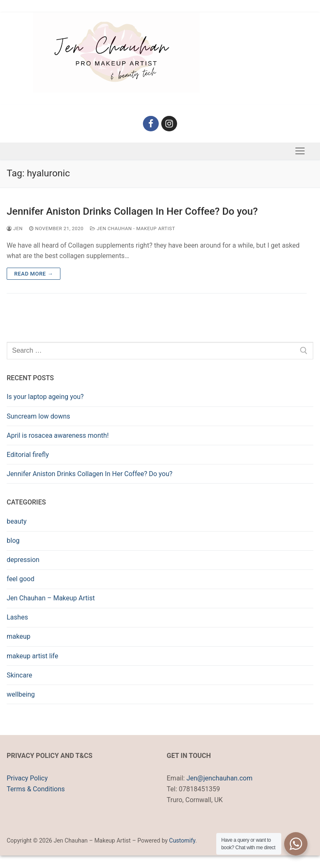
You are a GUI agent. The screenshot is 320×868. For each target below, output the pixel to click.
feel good (20, 579)
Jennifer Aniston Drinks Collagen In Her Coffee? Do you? (132, 211)
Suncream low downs (38, 416)
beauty (17, 521)
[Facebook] (151, 124)
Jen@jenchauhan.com (219, 778)
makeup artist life (32, 656)
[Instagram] (169, 124)
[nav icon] (300, 151)
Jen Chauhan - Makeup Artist (132, 228)
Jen (15, 228)
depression (23, 560)
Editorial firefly (28, 455)
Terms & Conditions (36, 789)
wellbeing (21, 694)
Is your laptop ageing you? (45, 397)
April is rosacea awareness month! (58, 435)
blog (13, 541)
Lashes (17, 617)
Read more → (34, 274)
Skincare (19, 675)
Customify (182, 840)
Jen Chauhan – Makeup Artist (51, 598)
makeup (19, 636)
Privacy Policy (27, 778)
